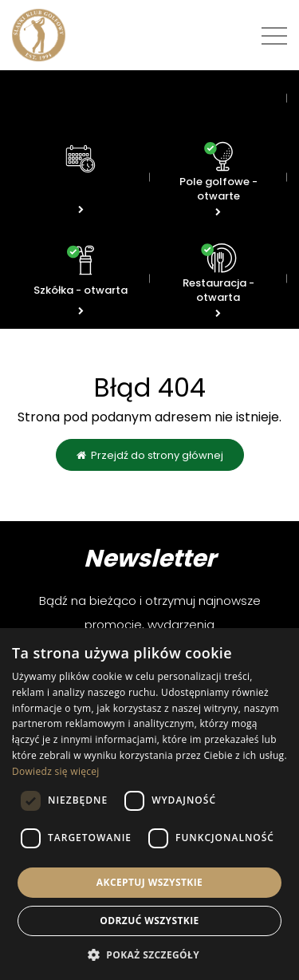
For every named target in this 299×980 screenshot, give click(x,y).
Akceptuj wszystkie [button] (149, 882)
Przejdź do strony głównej (150, 455)
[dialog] (149, 804)
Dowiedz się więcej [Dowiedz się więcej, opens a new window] (56, 771)
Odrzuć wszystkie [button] (149, 921)
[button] (149, 954)
